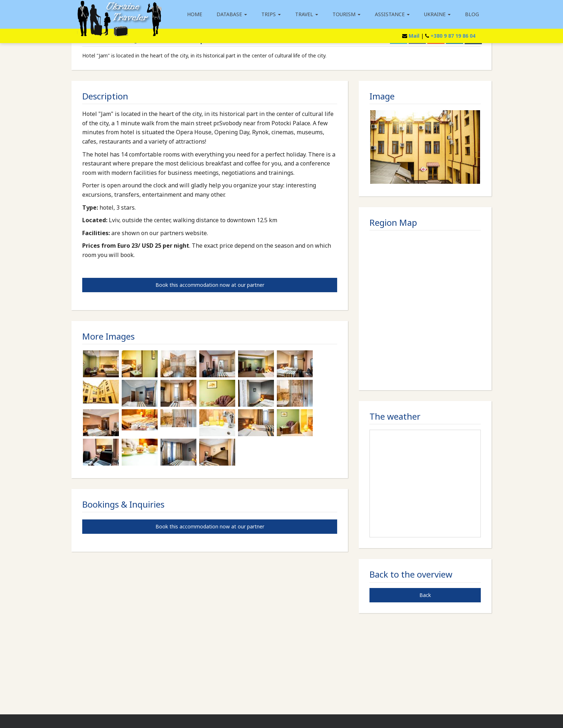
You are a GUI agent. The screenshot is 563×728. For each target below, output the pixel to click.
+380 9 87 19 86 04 (453, 36)
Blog (472, 14)
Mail (414, 36)
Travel (307, 14)
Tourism (346, 14)
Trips (271, 14)
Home (195, 14)
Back (425, 595)
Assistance (392, 14)
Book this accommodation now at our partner (210, 285)
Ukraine (437, 14)
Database (232, 14)
